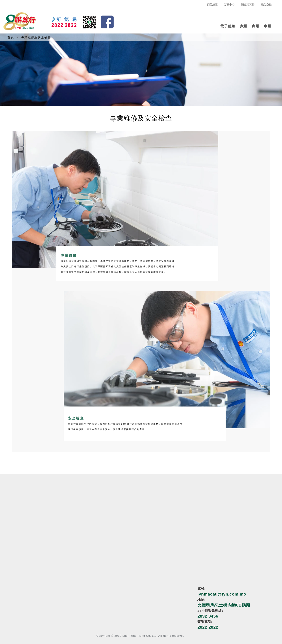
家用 (244, 26)
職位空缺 (266, 5)
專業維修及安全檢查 (36, 37)
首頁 (11, 37)
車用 (268, 26)
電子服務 (228, 26)
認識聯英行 (248, 5)
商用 (256, 26)
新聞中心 (229, 5)
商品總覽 (212, 5)
